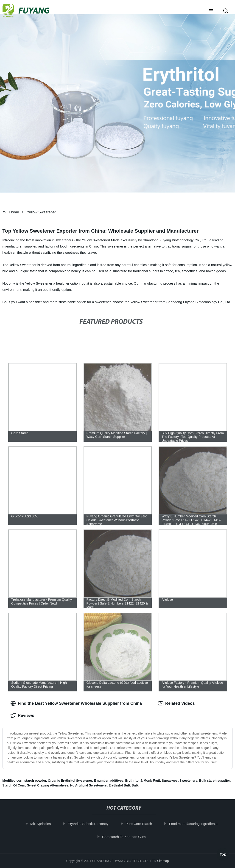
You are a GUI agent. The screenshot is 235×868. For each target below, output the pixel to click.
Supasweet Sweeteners (180, 781)
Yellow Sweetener (41, 212)
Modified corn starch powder (24, 781)
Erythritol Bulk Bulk (124, 785)
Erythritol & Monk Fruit (143, 781)
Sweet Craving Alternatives (48, 785)
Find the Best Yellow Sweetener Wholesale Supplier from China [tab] (76, 703)
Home (14, 212)
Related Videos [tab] (176, 703)
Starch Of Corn (14, 785)
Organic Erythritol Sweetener (70, 781)
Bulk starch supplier (215, 781)
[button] (211, 11)
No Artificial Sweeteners (88, 785)
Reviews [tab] (22, 716)
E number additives (109, 781)
